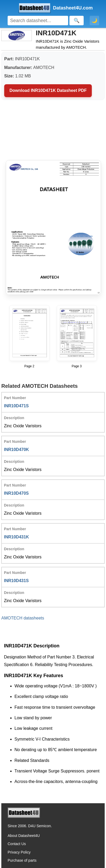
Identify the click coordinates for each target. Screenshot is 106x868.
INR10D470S (16, 493)
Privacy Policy (19, 852)
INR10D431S (16, 581)
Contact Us (17, 844)
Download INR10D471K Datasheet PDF (48, 90)
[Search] (38, 21)
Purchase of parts (22, 860)
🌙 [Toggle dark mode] (94, 21)
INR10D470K (16, 450)
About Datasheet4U (24, 836)
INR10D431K (16, 537)
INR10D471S (16, 406)
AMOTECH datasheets (23, 618)
